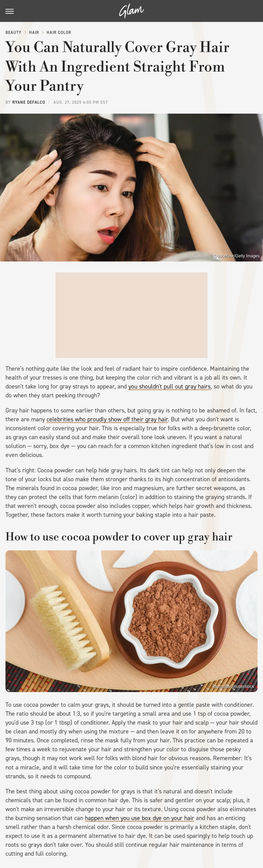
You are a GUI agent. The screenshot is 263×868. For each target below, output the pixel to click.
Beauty (14, 33)
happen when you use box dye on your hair (140, 818)
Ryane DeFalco (29, 102)
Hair (34, 33)
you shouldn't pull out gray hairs (170, 386)
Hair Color (59, 33)
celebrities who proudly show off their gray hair (107, 419)
